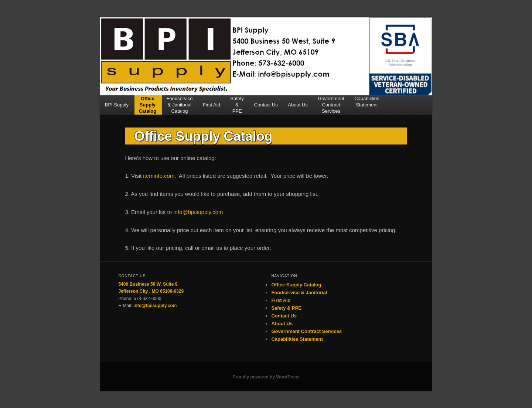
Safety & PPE (286, 308)
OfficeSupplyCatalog (147, 105)
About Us (298, 108)
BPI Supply (117, 108)
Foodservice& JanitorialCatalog (180, 105)
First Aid (212, 108)
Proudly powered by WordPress (266, 377)
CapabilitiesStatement (367, 102)
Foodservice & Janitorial (299, 293)
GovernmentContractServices (331, 105)
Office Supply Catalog (296, 285)
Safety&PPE (237, 105)
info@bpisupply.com (198, 212)
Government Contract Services (306, 331)
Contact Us (266, 108)
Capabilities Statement (297, 339)
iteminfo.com (159, 176)
